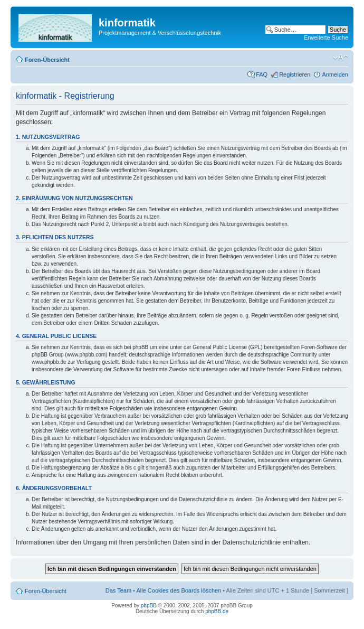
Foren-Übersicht (47, 60)
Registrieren (295, 74)
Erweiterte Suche (326, 37)
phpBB (149, 605)
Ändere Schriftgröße (341, 58)
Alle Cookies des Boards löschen (179, 590)
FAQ (262, 74)
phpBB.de (217, 611)
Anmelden (335, 74)
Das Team (118, 590)
